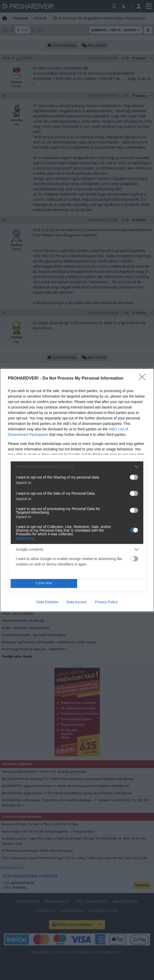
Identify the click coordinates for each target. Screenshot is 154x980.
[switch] (134, 477)
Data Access (77, 602)
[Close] (144, 378)
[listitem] (77, 466)
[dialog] (77, 490)
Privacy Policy (106, 602)
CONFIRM (44, 583)
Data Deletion (48, 602)
